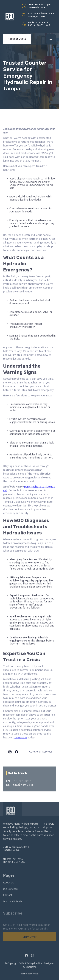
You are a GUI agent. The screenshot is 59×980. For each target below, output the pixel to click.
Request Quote (17, 39)
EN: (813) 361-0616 (38, 22)
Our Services (10, 889)
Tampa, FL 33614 (37, 16)
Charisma (31, 967)
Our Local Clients (13, 901)
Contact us (21, 742)
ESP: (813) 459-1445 (39, 25)
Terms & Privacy (30, 973)
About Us (8, 883)
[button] (51, 39)
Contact (8, 895)
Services (47, 752)
